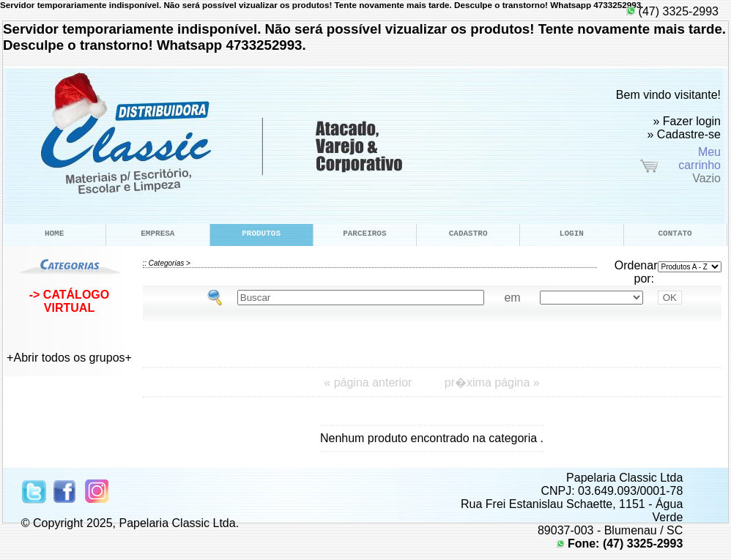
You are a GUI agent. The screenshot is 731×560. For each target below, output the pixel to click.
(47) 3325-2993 (672, 11)
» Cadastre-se (684, 134)
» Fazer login (687, 121)
